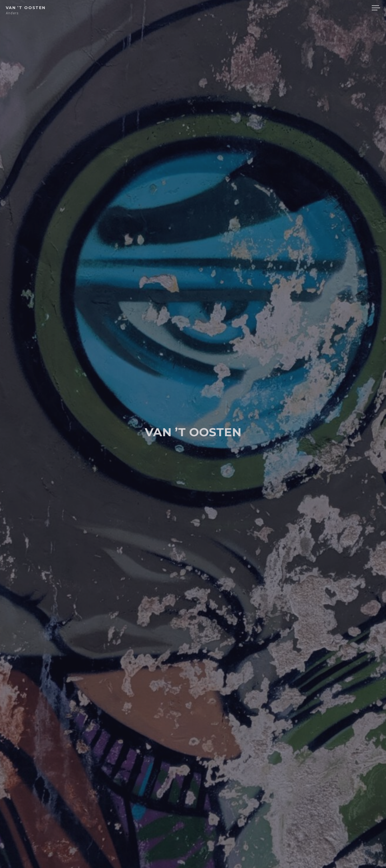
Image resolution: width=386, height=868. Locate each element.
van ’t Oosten (26, 8)
